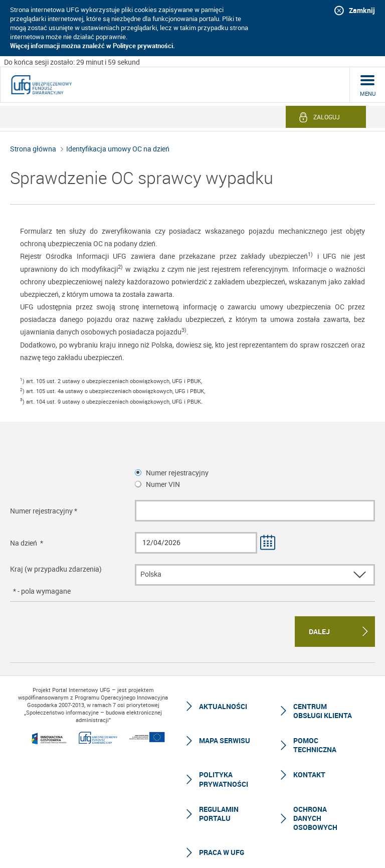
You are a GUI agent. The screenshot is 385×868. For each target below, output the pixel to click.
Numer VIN (163, 484)
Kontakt (309, 774)
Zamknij (362, 10)
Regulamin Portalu (219, 814)
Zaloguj (327, 117)
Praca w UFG (222, 852)
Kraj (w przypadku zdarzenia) (56, 569)
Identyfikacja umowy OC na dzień (118, 149)
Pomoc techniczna (315, 745)
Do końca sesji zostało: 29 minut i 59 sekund (72, 62)
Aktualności (223, 706)
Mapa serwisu (225, 740)
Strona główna (33, 149)
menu (368, 94)
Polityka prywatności (224, 779)
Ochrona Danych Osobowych (315, 818)
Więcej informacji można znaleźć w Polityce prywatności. (92, 46)
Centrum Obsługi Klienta (323, 711)
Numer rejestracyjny (177, 473)
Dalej (319, 632)
